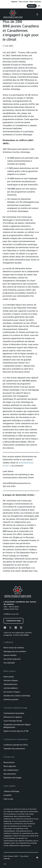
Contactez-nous (13, 621)
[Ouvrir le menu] (37, 14)
